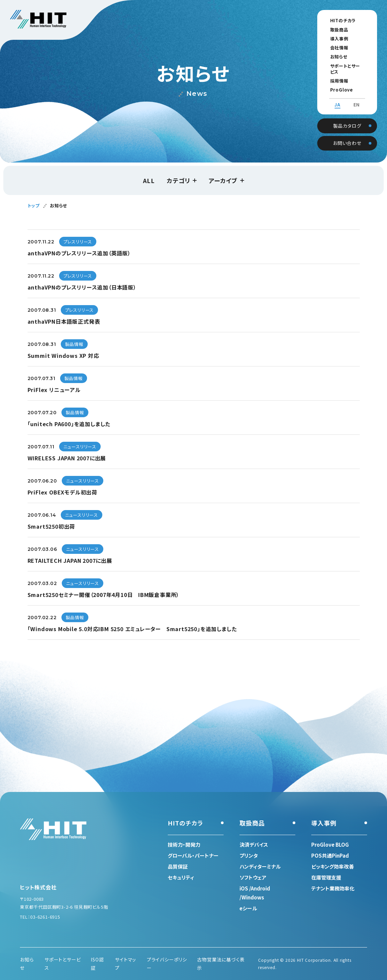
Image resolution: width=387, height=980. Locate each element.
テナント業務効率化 (333, 888)
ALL (149, 180)
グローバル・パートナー (193, 855)
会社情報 (334, 48)
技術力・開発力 (184, 845)
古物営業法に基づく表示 (221, 964)
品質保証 (178, 866)
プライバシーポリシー (167, 964)
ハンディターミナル (260, 866)
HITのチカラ (338, 20)
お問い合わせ (347, 136)
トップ (34, 205)
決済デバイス (254, 845)
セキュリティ (181, 877)
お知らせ (334, 57)
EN (357, 99)
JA (338, 99)
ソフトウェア (253, 877)
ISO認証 (97, 964)
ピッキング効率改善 (333, 866)
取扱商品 (334, 30)
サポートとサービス (344, 66)
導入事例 (334, 39)
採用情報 (334, 75)
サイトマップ (126, 964)
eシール (248, 908)
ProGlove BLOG (344, 84)
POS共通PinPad (330, 855)
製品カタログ (347, 119)
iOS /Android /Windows (255, 893)
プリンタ (249, 855)
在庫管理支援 (326, 877)
